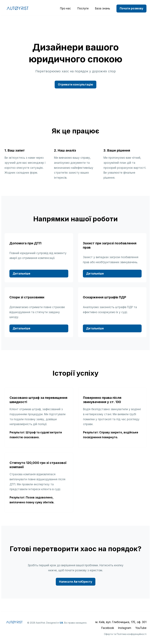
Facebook (108, 628)
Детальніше (21, 274)
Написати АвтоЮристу (76, 582)
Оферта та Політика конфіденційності (125, 634)
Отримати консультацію (75, 85)
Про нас (65, 8)
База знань (103, 8)
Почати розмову (131, 8)
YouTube (141, 628)
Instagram (125, 628)
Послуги (83, 8)
